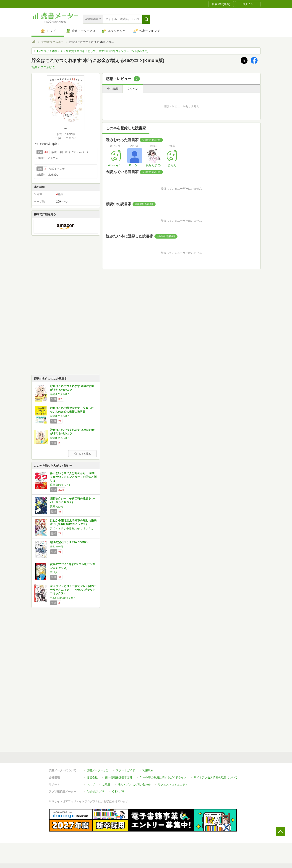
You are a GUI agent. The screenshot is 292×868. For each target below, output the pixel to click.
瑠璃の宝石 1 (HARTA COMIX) (69, 542)
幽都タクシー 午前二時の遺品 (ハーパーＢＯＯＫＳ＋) (73, 500)
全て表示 (112, 89)
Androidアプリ (95, 792)
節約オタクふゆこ (52, 42)
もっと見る (83, 454)
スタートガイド (125, 770)
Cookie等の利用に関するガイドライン (163, 777)
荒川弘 (54, 572)
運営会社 (92, 777)
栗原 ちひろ (57, 507)
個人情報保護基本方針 (119, 777)
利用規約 (148, 770)
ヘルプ (91, 785)
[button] (146, 19)
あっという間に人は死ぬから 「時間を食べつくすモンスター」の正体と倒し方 (73, 477)
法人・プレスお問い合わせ (134, 785)
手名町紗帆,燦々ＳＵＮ (63, 598)
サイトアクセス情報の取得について (216, 777)
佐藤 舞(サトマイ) (60, 485)
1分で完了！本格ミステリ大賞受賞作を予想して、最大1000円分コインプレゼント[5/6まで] (93, 51)
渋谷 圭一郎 (57, 547)
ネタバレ (133, 89)
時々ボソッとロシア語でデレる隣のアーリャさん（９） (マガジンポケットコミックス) (73, 590)
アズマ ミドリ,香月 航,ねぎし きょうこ (72, 528)
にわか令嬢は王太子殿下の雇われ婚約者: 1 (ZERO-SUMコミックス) (73, 522)
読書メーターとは (98, 770)
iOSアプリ (118, 792)
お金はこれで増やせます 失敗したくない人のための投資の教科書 (73, 410)
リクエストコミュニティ (173, 785)
